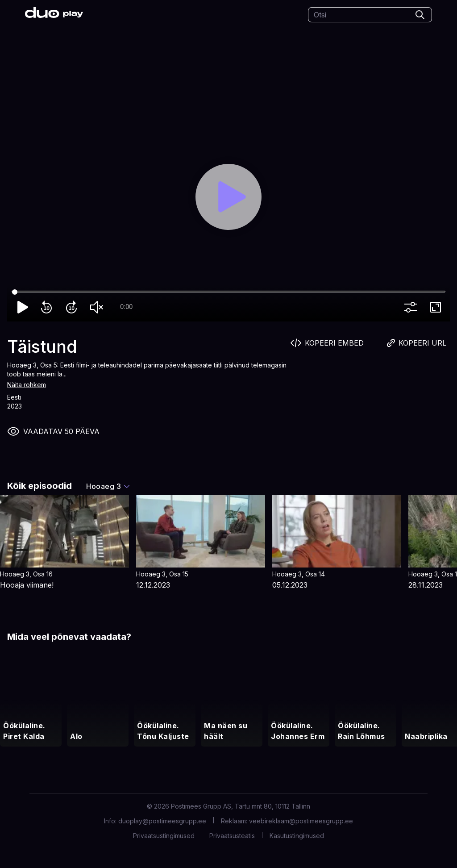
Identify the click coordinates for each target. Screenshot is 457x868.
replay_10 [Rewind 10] (48, 307)
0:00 (126, 307)
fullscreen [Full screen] (437, 307)
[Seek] (228, 292)
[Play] (229, 197)
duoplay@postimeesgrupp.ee (162, 821)
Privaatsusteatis (232, 836)
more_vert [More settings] (412, 307)
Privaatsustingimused (164, 836)
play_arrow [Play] (23, 307)
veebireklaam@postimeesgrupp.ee (301, 821)
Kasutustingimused (297, 836)
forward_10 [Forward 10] (73, 307)
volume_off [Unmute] (98, 307)
